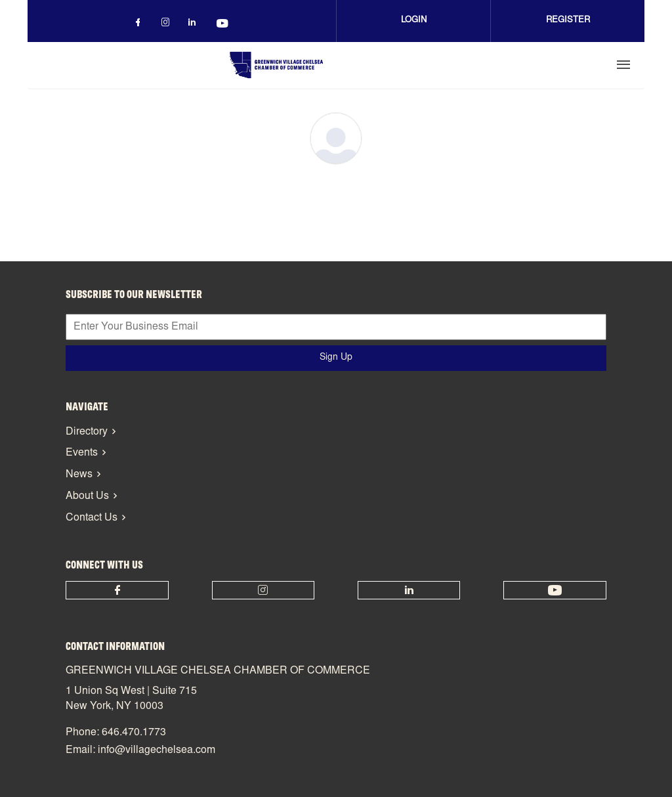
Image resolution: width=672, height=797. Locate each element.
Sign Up (336, 358)
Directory (87, 432)
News (79, 475)
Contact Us (92, 518)
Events (82, 453)
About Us (87, 496)
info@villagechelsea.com (157, 750)
